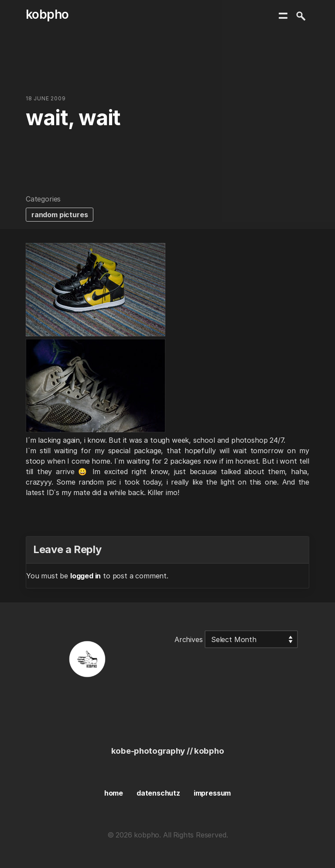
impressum (212, 793)
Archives (189, 639)
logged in (85, 576)
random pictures (60, 215)
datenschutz (158, 793)
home (114, 793)
